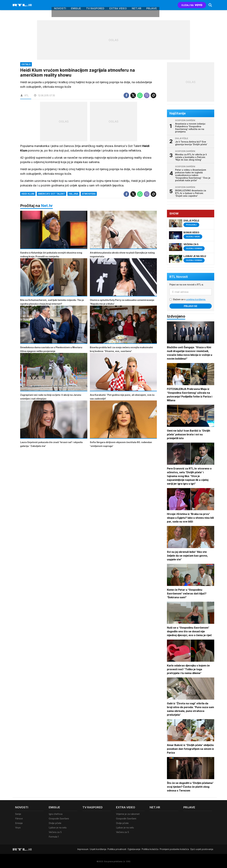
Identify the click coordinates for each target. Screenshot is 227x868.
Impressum (83, 848)
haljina (73, 194)
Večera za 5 (55, 831)
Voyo (18, 827)
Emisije (76, 5)
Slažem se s (189, 299)
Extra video (118, 5)
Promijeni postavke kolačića (174, 848)
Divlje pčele (55, 823)
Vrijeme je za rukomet (128, 814)
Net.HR (137, 5)
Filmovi (19, 818)
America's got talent (51, 194)
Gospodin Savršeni (59, 818)
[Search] (210, 5)
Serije (18, 814)
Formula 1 (54, 836)
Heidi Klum (28, 194)
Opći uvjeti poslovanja (202, 848)
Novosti (60, 5)
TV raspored (95, 5)
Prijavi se (191, 306)
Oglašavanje (134, 848)
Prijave (152, 5)
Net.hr (47, 206)
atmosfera (89, 194)
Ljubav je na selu (58, 827)
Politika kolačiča (150, 848)
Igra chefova (56, 814)
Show (174, 213)
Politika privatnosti (117, 848)
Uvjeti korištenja (98, 848)
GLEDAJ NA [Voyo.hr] (192, 5)
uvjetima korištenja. (196, 299)
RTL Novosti (179, 277)
